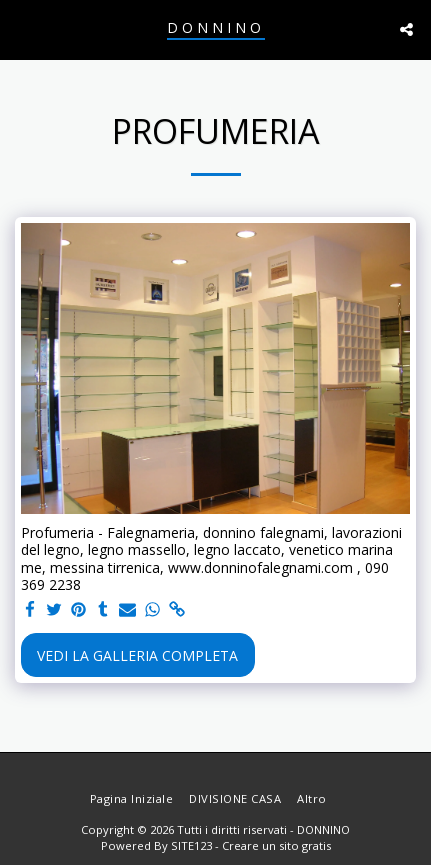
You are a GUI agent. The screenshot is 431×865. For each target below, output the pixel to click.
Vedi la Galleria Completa (137, 655)
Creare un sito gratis (276, 845)
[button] (22, 28)
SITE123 (191, 845)
